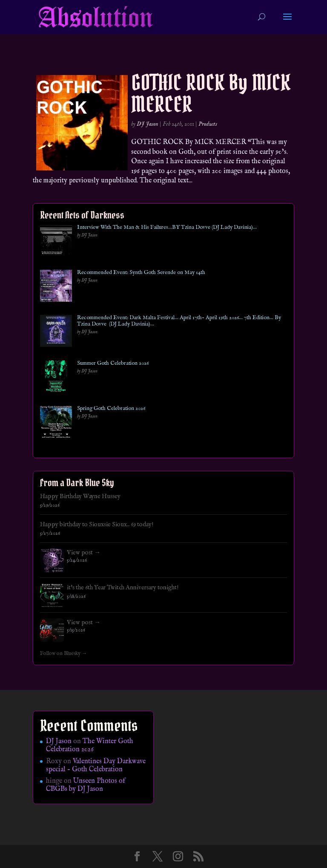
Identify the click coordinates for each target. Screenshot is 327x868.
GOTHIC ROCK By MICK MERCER (211, 93)
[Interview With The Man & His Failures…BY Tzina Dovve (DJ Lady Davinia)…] (56, 242)
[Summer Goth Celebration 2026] (56, 378)
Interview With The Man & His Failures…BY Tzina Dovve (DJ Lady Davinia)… (167, 228)
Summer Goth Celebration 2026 (113, 363)
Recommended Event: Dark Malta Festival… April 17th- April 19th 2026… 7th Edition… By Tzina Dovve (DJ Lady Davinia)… (179, 321)
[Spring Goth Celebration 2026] (56, 423)
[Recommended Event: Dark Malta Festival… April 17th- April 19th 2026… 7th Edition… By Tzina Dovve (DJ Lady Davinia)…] (56, 333)
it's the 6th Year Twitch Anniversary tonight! (123, 588)
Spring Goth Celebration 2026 (111, 409)
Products (208, 124)
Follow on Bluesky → (64, 654)
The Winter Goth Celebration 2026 (90, 745)
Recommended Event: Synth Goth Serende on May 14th (141, 273)
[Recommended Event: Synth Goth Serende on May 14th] (56, 287)
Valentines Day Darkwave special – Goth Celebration (96, 766)
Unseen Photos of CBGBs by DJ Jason (86, 785)
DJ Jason (148, 124)
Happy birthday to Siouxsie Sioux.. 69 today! (97, 525)
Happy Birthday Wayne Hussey (80, 496)
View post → (84, 553)
